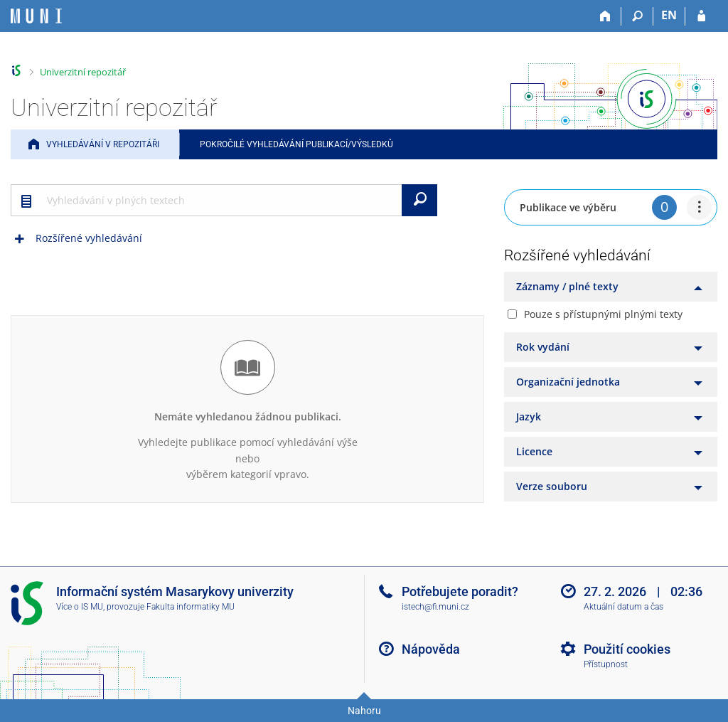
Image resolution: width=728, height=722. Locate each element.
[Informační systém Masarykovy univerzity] (36, 16)
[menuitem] (699, 207)
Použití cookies (627, 649)
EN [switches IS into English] (669, 15)
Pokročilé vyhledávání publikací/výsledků (296, 144)
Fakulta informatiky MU (191, 607)
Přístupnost (606, 664)
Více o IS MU (80, 607)
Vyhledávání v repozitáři (103, 144)
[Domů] (605, 16)
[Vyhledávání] (637, 16)
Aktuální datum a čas (623, 607)
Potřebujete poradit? (460, 591)
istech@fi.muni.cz (435, 607)
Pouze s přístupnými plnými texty (603, 314)
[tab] (611, 287)
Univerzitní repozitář (83, 72)
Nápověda (431, 649)
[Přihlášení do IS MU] (701, 16)
